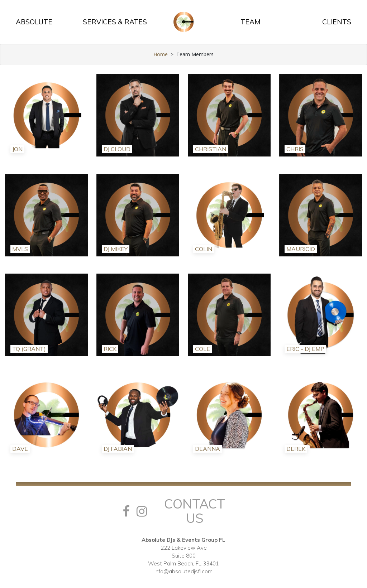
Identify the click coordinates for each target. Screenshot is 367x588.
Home (161, 54)
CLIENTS (337, 22)
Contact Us (195, 511)
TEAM (251, 22)
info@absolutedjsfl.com (183, 571)
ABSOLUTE (34, 22)
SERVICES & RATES (115, 22)
